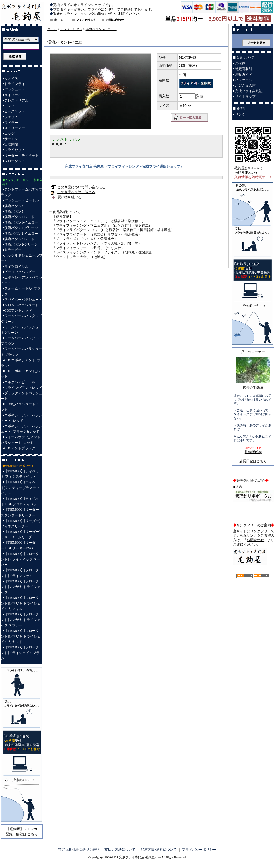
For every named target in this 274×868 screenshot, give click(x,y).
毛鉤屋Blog (253, 452)
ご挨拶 (240, 63)
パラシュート (15, 89)
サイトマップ (245, 96)
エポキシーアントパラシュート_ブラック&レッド (22, 429)
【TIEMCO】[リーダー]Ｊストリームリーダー (21, 534)
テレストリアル (16, 100)
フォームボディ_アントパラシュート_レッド (21, 440)
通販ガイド (244, 75)
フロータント (15, 161)
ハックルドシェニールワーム (22, 258)
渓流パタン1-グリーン (21, 228)
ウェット (11, 117)
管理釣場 (11, 144)
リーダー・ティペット (22, 156)
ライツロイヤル (16, 267)
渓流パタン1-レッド (20, 217)
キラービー (13, 250)
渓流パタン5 (14, 211)
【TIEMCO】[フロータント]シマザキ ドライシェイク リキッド (21, 636)
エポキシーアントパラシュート (22, 280)
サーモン (11, 139)
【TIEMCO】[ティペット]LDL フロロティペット (21, 501)
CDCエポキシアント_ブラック (21, 363)
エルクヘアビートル (20, 382)
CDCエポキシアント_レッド (21, 374)
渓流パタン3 (14, 206)
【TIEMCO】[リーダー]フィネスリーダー (21, 524)
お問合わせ (255, 540)
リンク (240, 114)
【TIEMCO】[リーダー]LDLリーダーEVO (18, 545)
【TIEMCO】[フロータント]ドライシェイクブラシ (20, 653)
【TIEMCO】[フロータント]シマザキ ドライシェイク (21, 587)
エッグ (9, 133)
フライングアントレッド (23, 388)
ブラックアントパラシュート (22, 396)
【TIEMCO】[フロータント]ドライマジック (20, 573)
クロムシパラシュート (22, 305)
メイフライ (13, 95)
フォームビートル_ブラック (21, 291)
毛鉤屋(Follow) (246, 172)
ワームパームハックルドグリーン (22, 319)
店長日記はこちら (253, 461)
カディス (11, 78)
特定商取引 (244, 69)
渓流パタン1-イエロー (21, 222)
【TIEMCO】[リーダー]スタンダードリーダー (21, 512)
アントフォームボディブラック (22, 192)
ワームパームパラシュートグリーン (22, 330)
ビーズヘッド (15, 111)
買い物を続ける (69, 197)
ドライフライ (15, 84)
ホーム (52, 29)
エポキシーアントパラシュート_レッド (22, 418)
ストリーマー (15, 128)
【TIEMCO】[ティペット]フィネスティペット (20, 474)
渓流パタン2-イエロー (21, 234)
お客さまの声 (245, 86)
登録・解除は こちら (22, 834)
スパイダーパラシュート (23, 300)
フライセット (15, 150)
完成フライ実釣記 (249, 91)
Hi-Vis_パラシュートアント (20, 407)
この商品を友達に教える (76, 192)
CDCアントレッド (18, 310)
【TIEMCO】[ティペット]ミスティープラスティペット (20, 488)
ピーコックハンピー (20, 272)
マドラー (11, 123)
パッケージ (244, 80)
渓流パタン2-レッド (20, 239)
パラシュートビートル (22, 200)
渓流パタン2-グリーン (21, 244)
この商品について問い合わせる (81, 187)
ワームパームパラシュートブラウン (22, 352)
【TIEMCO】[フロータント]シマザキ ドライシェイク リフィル (21, 603)
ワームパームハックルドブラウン (22, 341)
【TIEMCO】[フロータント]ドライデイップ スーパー (21, 559)
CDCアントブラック (20, 448)
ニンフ (9, 106)
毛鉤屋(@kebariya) (248, 168)
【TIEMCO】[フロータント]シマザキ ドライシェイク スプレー (21, 620)
